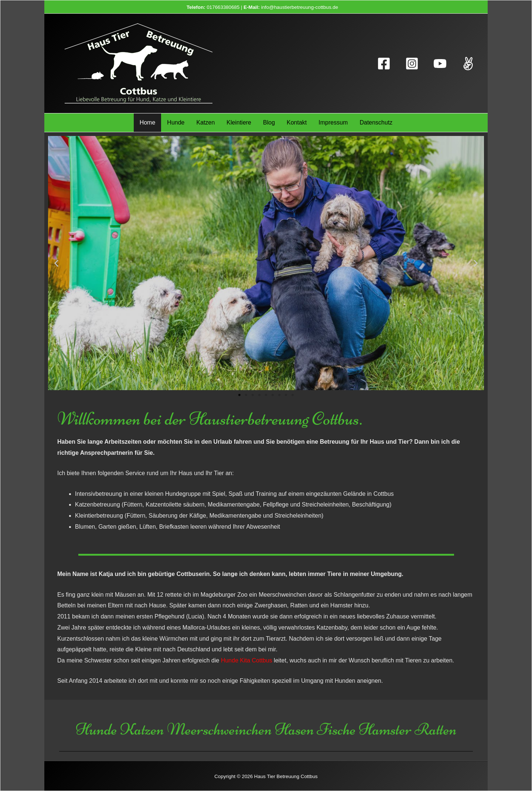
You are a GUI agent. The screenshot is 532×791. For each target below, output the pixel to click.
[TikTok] (468, 64)
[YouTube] (440, 64)
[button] (239, 395)
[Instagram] (412, 64)
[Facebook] (384, 64)
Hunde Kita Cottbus (247, 660)
